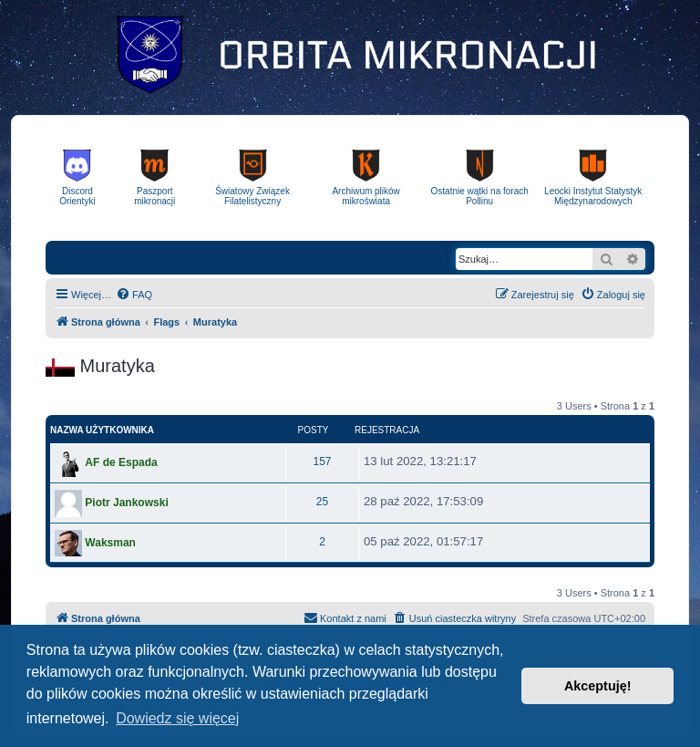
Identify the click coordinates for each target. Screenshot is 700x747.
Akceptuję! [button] (598, 686)
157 (322, 462)
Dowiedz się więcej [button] (177, 718)
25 (322, 502)
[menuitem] (134, 295)
